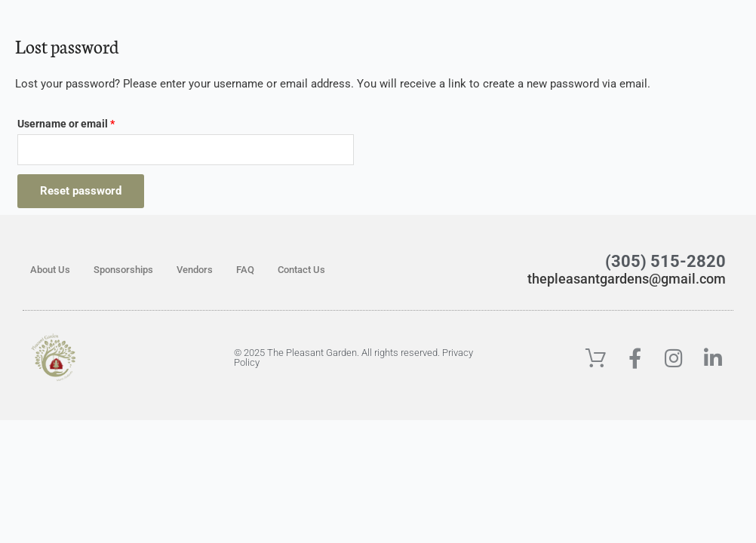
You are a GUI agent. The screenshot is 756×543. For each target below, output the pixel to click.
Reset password (81, 192)
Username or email (88, 122)
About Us (50, 270)
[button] (612, 29)
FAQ (245, 270)
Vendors (195, 270)
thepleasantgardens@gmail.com (606, 279)
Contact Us (301, 270)
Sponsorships (123, 270)
